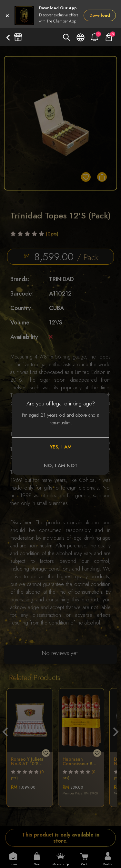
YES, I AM (61, 447)
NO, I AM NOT (61, 465)
